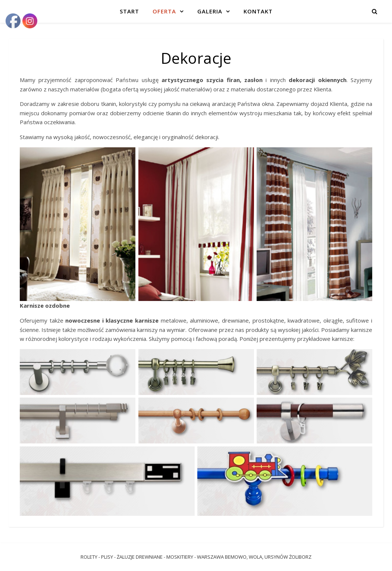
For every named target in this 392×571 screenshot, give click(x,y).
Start (129, 11)
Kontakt (258, 11)
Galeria (210, 11)
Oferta (164, 11)
